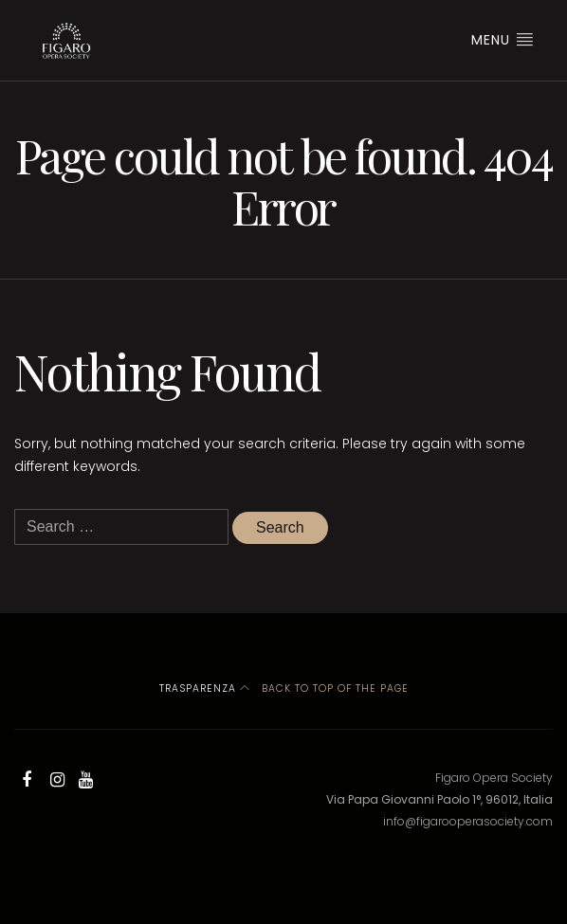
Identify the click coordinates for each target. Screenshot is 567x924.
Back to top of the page (324, 688)
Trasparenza (198, 688)
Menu (503, 40)
